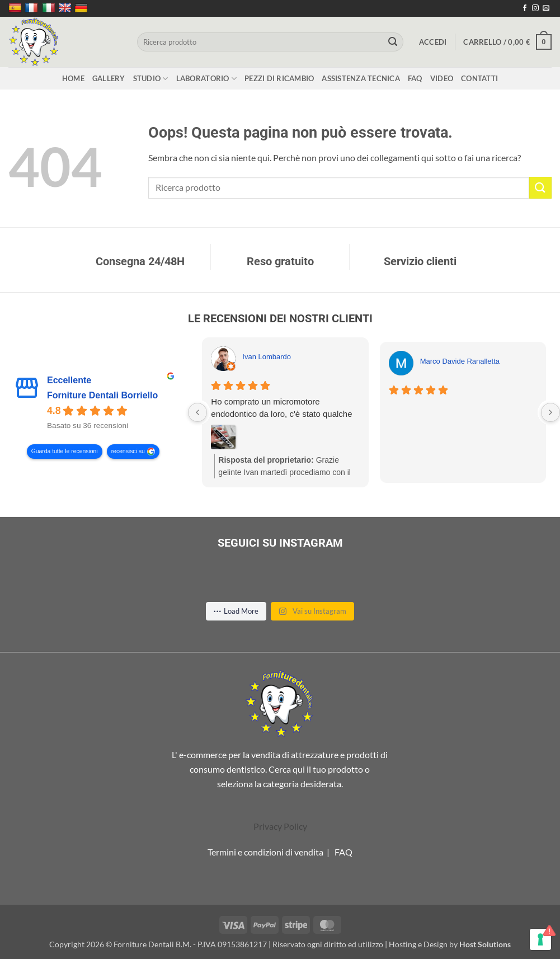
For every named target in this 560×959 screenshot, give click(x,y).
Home (73, 78)
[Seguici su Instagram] (535, 8)
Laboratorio (206, 79)
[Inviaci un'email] (546, 8)
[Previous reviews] (197, 412)
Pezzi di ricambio (279, 78)
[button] (433, 42)
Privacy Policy (280, 826)
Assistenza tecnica (361, 78)
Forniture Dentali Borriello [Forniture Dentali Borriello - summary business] (102, 396)
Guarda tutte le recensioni (65, 452)
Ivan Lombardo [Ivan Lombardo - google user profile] (267, 357)
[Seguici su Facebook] (525, 8)
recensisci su (128, 452)
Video (442, 78)
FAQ (415, 78)
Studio (151, 79)
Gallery (109, 78)
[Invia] (393, 42)
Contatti (479, 78)
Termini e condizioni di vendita (265, 852)
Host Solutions (485, 944)
